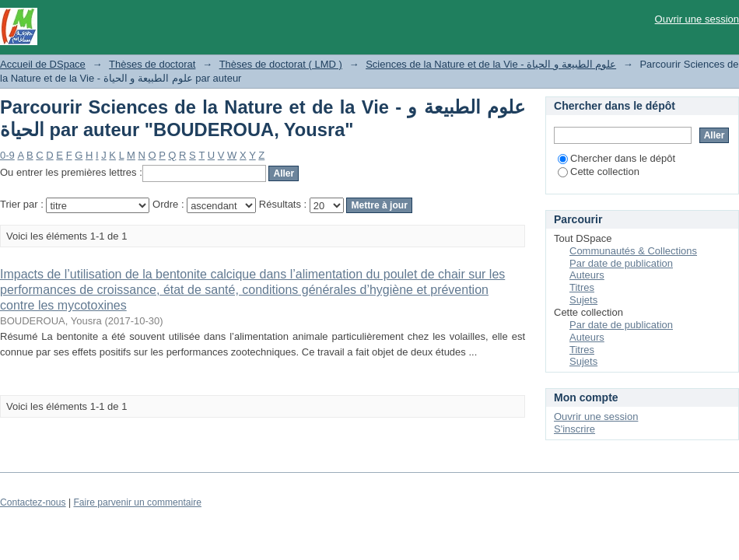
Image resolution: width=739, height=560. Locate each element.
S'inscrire (574, 429)
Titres (582, 287)
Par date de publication (621, 263)
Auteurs (587, 275)
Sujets (583, 300)
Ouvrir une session (697, 19)
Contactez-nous (33, 502)
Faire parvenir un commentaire (137, 502)
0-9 (7, 155)
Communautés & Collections (633, 251)
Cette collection (599, 171)
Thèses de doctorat (152, 64)
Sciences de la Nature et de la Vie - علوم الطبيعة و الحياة (491, 64)
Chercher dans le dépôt (616, 158)
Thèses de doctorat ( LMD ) (281, 64)
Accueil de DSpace (43, 64)
